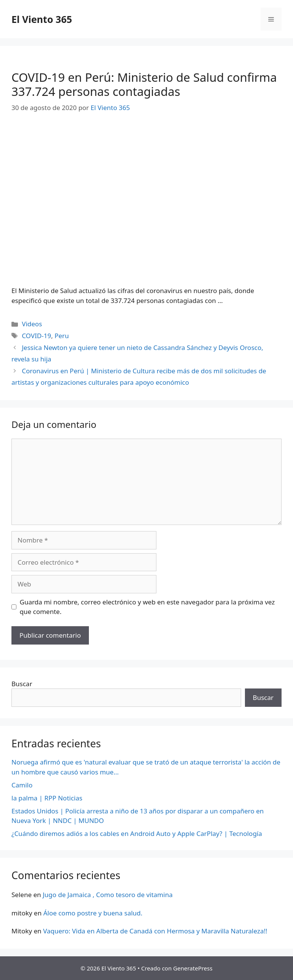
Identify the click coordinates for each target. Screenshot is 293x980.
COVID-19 (36, 336)
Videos (32, 324)
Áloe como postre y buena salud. (93, 913)
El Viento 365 (42, 19)
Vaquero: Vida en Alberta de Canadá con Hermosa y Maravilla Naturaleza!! (155, 931)
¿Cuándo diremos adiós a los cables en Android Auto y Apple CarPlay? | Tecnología (137, 833)
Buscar (22, 684)
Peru (62, 336)
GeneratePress (193, 968)
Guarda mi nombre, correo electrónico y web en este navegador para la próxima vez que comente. (147, 607)
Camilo (22, 785)
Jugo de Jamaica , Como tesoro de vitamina (108, 895)
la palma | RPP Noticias (47, 798)
